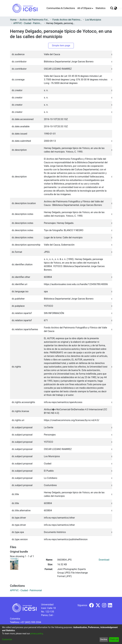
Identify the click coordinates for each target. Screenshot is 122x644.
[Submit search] (112, 8)
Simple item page (61, 45)
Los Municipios (93, 20)
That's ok (114, 639)
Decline (104, 639)
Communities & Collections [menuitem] (61, 8)
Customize (7, 639)
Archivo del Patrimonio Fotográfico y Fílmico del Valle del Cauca (34, 20)
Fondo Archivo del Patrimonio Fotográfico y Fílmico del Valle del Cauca (67, 20)
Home (13, 20)
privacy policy (37, 634)
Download (104, 560)
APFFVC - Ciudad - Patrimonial (28, 23)
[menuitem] (85, 8)
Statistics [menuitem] (100, 8)
